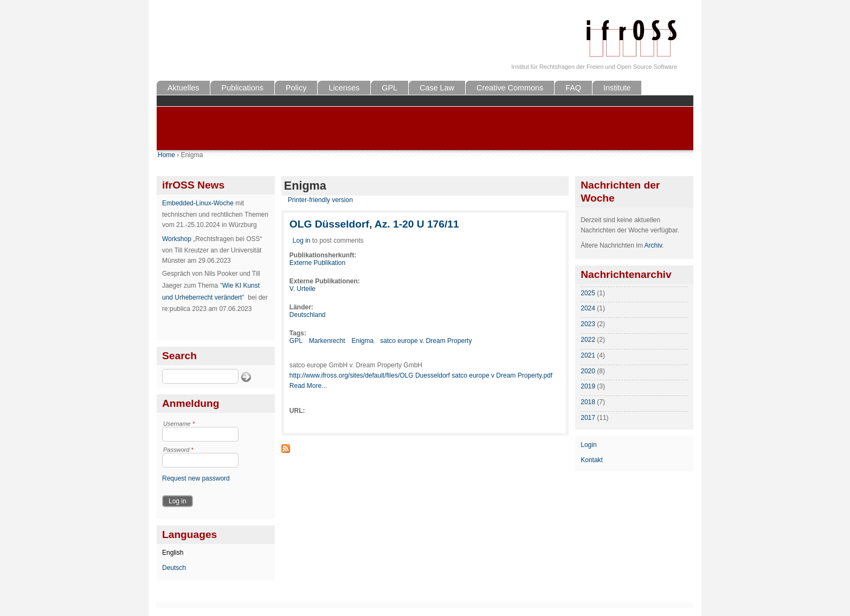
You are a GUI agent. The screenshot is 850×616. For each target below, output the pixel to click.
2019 (588, 386)
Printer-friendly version (320, 200)
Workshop (177, 239)
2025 (588, 293)
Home (166, 155)
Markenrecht (327, 341)
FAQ (573, 88)
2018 (588, 402)
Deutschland (308, 315)
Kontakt (592, 460)
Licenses (344, 88)
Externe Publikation (317, 263)
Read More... (308, 386)
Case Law (437, 88)
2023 (588, 324)
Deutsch (174, 568)
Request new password (196, 478)
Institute (617, 88)
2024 (588, 308)
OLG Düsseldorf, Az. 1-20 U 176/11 (374, 224)
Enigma (363, 341)
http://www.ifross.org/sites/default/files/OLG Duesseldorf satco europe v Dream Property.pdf (421, 375)
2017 (588, 418)
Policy (296, 88)
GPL (389, 88)
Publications (242, 88)
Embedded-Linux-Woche (198, 203)
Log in (302, 241)
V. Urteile (302, 289)
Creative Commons (510, 88)
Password (178, 450)
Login (588, 445)
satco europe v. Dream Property (426, 341)
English (173, 553)
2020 (588, 371)
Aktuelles (183, 88)
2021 (588, 355)
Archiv (653, 245)
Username (179, 424)
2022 (588, 340)
